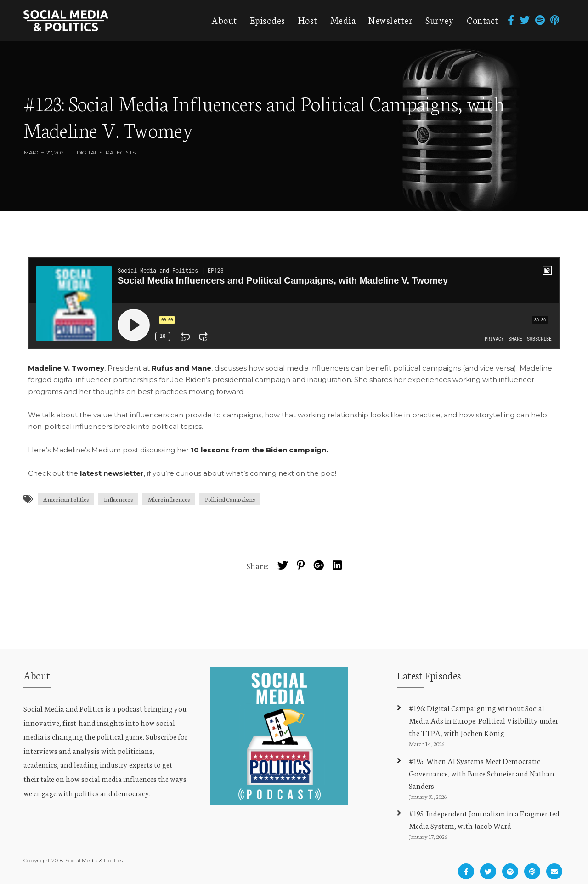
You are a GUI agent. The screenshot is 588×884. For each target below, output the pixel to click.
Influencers (118, 499)
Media (343, 20)
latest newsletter (112, 473)
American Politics (66, 499)
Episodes (268, 20)
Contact (483, 20)
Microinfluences (169, 499)
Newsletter (390, 20)
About (224, 20)
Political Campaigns (230, 499)
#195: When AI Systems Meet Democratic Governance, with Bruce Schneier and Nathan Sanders (482, 773)
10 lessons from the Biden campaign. (260, 450)
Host (308, 20)
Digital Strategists (106, 152)
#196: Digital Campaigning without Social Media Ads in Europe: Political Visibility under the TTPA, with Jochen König (483, 720)
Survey (440, 20)
